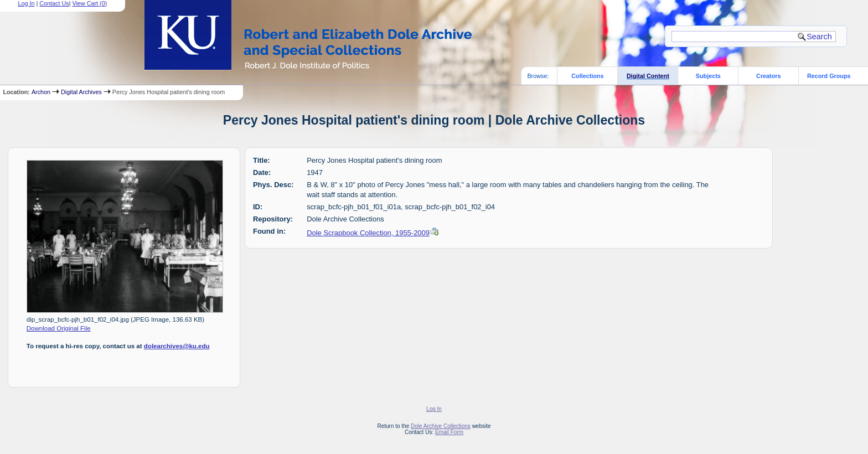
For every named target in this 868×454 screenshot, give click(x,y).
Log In (434, 409)
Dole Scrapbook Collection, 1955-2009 (368, 233)
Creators (768, 76)
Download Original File (59, 328)
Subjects (708, 76)
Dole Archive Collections (441, 426)
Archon (41, 92)
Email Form (449, 432)
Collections (587, 76)
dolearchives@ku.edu (177, 346)
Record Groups (829, 76)
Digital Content (648, 76)
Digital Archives (81, 92)
